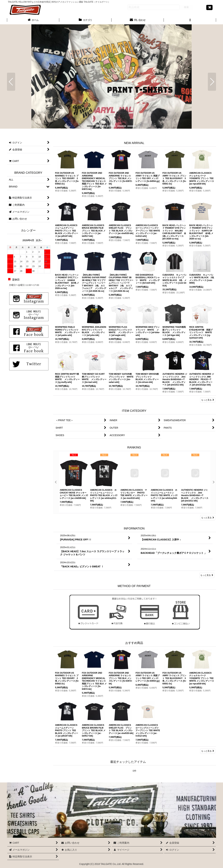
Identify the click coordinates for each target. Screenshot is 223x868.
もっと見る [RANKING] (208, 518)
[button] (190, 20)
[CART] (209, 7)
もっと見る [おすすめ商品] (208, 751)
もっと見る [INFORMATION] (207, 575)
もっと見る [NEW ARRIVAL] (208, 400)
